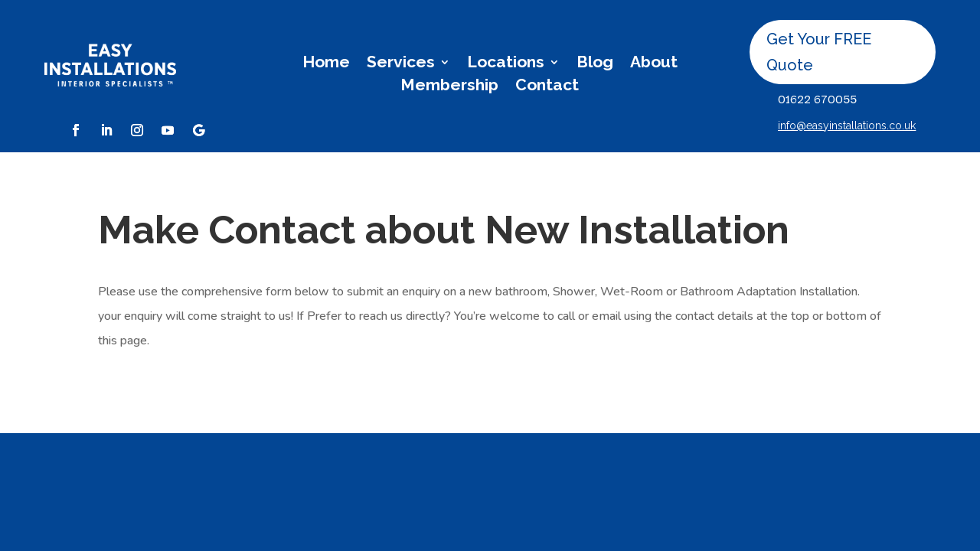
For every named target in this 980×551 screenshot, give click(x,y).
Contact (547, 87)
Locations (506, 64)
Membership (449, 87)
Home (326, 64)
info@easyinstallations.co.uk (847, 126)
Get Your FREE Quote (819, 52)
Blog (595, 64)
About (654, 64)
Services (401, 64)
